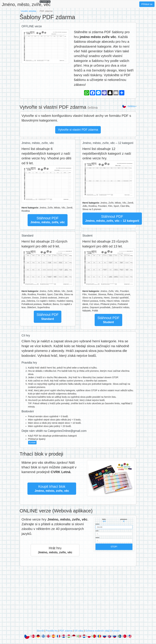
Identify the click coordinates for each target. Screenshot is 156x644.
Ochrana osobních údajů (98, 631)
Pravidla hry (52, 631)
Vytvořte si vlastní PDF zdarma (78, 130)
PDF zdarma (66, 631)
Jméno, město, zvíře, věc (26, 4)
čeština (129, 106)
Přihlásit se (147, 4)
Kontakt (32, 443)
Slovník (40, 631)
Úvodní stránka (29, 11)
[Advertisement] (78, 599)
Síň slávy (79, 631)
